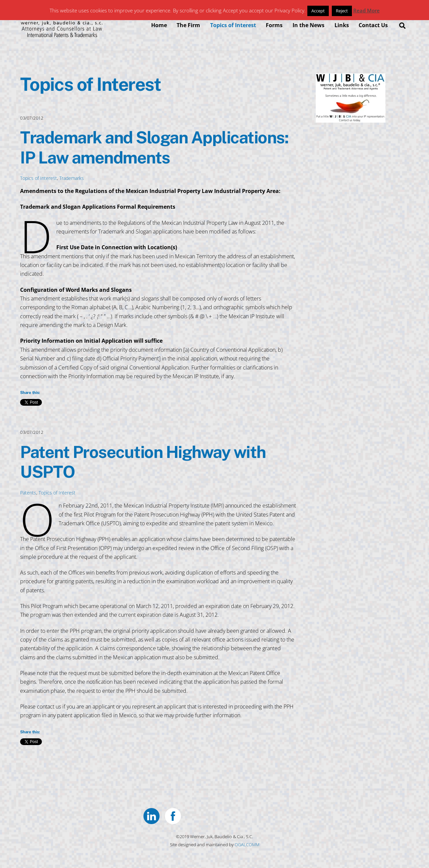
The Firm (188, 25)
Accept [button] (318, 11)
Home (159, 25)
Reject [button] (342, 11)
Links (342, 25)
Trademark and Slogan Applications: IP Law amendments (154, 147)
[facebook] (174, 815)
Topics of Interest (233, 25)
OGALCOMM (247, 845)
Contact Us (373, 25)
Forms (274, 25)
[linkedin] (153, 815)
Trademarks (72, 178)
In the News (309, 25)
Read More (366, 10)
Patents (28, 493)
